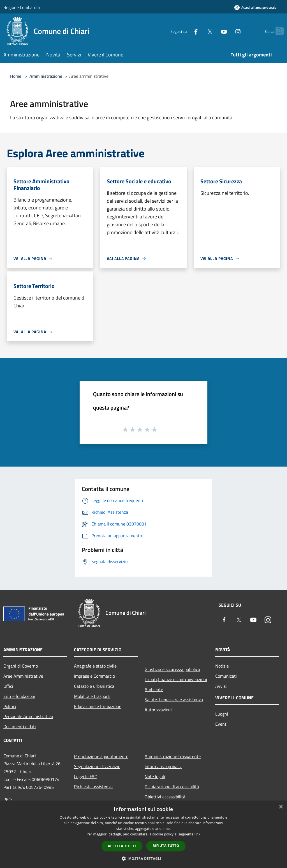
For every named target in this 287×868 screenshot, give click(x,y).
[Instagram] (227, 31)
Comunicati (226, 676)
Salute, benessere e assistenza (174, 700)
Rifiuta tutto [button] (166, 846)
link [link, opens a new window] (197, 834)
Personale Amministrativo (28, 716)
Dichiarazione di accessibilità (172, 787)
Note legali (155, 776)
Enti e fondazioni (19, 696)
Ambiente (154, 689)
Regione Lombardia (22, 7)
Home (16, 76)
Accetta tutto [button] (122, 846)
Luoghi (222, 714)
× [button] (281, 807)
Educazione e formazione (98, 706)
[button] (143, 858)
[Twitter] (199, 31)
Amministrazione (46, 76)
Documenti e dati (20, 727)
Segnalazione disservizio (97, 766)
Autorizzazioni (158, 710)
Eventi (221, 724)
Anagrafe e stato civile (95, 666)
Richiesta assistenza (93, 787)
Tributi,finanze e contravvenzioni (176, 679)
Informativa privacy (163, 766)
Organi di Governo (21, 666)
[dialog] (143, 834)
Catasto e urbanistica (94, 686)
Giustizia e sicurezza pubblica (172, 669)
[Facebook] (185, 31)
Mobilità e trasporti (92, 696)
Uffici (8, 686)
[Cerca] (277, 31)
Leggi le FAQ (86, 776)
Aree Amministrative (23, 676)
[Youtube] (213, 31)
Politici (10, 706)
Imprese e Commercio (94, 676)
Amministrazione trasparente (173, 756)
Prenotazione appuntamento (101, 756)
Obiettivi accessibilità (165, 797)
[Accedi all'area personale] (255, 7)
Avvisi (221, 686)
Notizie (222, 666)
